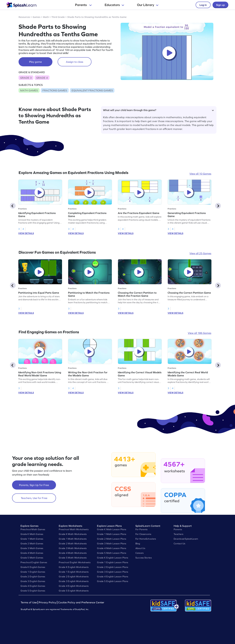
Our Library (148, 5)
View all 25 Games (200, 253)
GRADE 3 (26, 78)
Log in (203, 5)
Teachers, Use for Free (34, 498)
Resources (24, 17)
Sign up (220, 5)
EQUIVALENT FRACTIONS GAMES (92, 90)
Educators (114, 5)
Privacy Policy (48, 602)
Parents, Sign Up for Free (34, 485)
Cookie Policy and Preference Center (81, 602)
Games (37, 17)
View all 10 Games (200, 174)
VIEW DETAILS (26, 233)
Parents (83, 5)
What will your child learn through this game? (158, 110)
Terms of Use (29, 602)
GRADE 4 (42, 78)
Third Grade (58, 17)
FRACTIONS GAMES (55, 90)
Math (46, 17)
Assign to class (75, 62)
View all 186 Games (200, 333)
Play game (35, 62)
